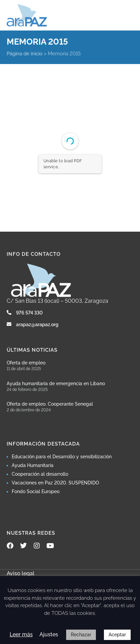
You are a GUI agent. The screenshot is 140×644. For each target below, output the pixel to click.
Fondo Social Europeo (36, 491)
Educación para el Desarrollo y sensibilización (62, 457)
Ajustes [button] (49, 634)
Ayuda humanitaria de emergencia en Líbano (56, 384)
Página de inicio (25, 54)
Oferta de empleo (26, 363)
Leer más (21, 634)
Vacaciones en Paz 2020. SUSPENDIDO (55, 483)
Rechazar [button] (81, 635)
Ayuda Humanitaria (33, 465)
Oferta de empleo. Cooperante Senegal (50, 404)
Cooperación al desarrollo (40, 474)
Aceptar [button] (117, 635)
